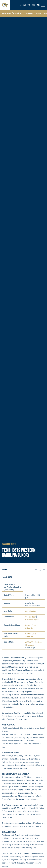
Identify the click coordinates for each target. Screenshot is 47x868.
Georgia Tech (31, 617)
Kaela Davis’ (15, 835)
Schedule (29, 13)
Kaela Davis (31, 685)
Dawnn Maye (25, 704)
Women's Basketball (12, 13)
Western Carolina (32, 620)
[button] (20, 5)
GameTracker (31, 611)
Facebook (39, 642)
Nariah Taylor (11, 698)
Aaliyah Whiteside (37, 695)
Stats (34, 625)
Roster (39, 13)
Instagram (30, 645)
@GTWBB (29, 642)
